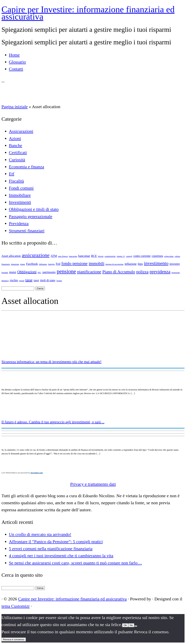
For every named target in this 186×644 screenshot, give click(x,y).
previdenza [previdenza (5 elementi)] (160, 272)
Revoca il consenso (14, 639)
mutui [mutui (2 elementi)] (13, 272)
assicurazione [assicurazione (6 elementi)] (36, 255)
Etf (12, 174)
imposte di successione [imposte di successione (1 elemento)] (115, 264)
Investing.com (37, 473)
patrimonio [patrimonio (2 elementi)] (49, 272)
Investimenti (20, 202)
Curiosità (17, 160)
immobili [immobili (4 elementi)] (97, 263)
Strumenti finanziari (27, 231)
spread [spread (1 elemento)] (22, 281)
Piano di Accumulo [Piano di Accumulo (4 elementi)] (119, 272)
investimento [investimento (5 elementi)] (156, 263)
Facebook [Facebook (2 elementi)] (32, 264)
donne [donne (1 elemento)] (23, 264)
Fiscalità (16, 181)
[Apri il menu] (3, 82)
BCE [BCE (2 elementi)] (94, 256)
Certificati (18, 152)
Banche (16, 145)
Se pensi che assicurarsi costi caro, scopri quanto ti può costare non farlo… (75, 563)
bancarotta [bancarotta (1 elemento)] (73, 256)
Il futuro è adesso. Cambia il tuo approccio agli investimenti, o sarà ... (53, 422)
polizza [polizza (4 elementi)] (142, 272)
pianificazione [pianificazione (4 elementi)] (89, 272)
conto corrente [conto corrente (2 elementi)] (142, 256)
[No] (136, 626)
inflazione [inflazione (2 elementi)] (131, 264)
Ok (125, 625)
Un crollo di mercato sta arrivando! (40, 534)
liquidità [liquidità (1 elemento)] (5, 273)
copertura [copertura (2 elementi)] (157, 256)
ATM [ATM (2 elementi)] (54, 256)
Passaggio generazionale (31, 216)
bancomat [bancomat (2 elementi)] (84, 256)
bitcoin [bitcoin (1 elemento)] (101, 256)
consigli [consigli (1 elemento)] (129, 256)
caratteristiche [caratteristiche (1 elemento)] (110, 256)
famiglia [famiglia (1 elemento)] (51, 264)
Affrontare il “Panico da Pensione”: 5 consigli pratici (56, 542)
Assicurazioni (21, 131)
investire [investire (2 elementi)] (175, 264)
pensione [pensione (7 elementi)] (66, 271)
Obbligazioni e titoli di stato (34, 209)
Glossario (17, 62)
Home (14, 55)
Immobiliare (20, 195)
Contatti (16, 69)
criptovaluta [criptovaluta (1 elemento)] (169, 256)
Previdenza (19, 223)
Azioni (15, 138)
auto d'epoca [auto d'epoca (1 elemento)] (63, 256)
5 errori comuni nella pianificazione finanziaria (51, 549)
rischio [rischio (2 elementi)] (14, 280)
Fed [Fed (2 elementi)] (58, 264)
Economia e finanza (27, 167)
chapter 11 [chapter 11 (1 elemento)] (121, 256)
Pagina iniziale (15, 107)
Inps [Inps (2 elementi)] (140, 264)
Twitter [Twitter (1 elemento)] (59, 281)
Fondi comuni (21, 188)
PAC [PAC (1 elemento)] (40, 273)
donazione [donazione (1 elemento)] (15, 264)
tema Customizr (16, 606)
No (131, 625)
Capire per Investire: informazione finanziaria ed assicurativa (88, 13)
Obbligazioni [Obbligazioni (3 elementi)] (27, 272)
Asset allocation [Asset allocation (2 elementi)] (11, 256)
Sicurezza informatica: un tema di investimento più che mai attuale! (51, 362)
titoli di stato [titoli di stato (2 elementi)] (48, 280)
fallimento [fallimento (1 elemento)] (43, 264)
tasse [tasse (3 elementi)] (29, 280)
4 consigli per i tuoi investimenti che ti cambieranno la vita (61, 556)
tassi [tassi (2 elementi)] (36, 280)
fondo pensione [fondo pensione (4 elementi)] (74, 263)
